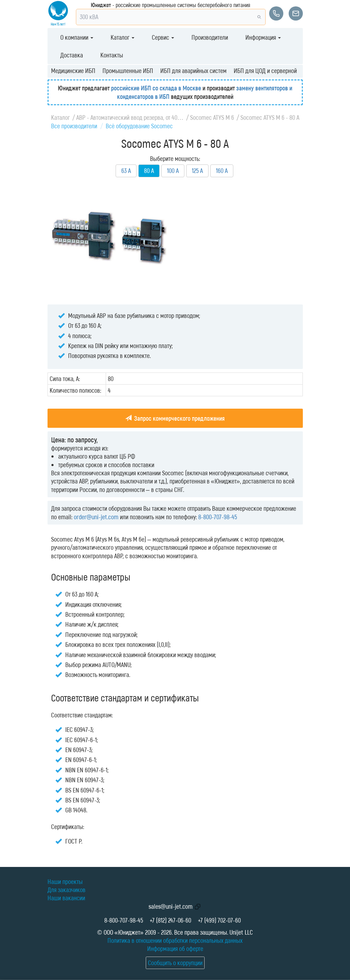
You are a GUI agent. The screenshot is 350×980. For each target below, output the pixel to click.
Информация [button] (263, 37)
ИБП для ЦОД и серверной (265, 71)
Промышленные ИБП (128, 71)
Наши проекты (65, 881)
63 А (126, 170)
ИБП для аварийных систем (193, 71)
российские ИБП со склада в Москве (156, 88)
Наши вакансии (66, 898)
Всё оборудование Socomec (139, 126)
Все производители (74, 126)
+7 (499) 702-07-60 (219, 920)
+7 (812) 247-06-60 (170, 920)
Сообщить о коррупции (175, 963)
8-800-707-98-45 (218, 517)
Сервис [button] (163, 37)
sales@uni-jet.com (171, 906)
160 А (222, 170)
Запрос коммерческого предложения (175, 418)
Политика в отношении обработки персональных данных (175, 940)
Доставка (72, 55)
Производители (210, 37)
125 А (197, 170)
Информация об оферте (175, 948)
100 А (173, 170)
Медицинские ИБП (73, 71)
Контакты (112, 55)
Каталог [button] (123, 37)
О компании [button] (77, 37)
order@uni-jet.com (96, 517)
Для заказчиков (66, 890)
